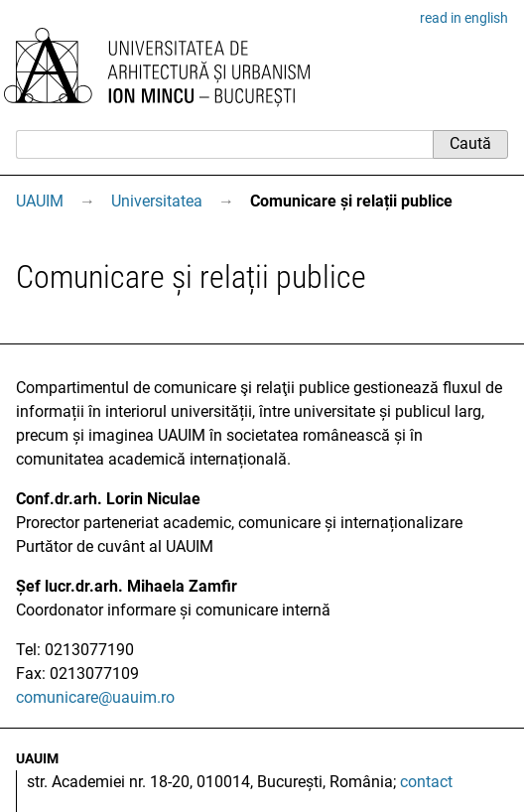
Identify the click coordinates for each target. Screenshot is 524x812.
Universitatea (157, 201)
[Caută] (224, 144)
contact (426, 782)
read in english (464, 18)
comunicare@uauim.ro (95, 697)
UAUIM (40, 201)
